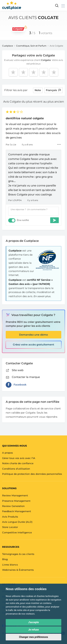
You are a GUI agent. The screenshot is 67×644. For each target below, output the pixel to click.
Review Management (15, 495)
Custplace (8, 46)
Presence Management (16, 501)
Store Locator (10, 527)
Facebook (16, 385)
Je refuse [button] (33, 630)
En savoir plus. (42, 296)
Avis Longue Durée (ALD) (17, 522)
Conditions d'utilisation (16, 469)
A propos (8, 453)
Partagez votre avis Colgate (33, 55)
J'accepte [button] (34, 622)
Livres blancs (10, 565)
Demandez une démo (33, 335)
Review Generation (13, 506)
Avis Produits (10, 517)
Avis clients (33, 18)
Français (54, 90)
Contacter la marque (23, 377)
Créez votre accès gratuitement (33, 345)
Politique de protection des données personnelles (32, 474)
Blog (5, 559)
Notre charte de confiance (18, 463)
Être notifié (23, 220)
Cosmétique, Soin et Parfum (31, 46)
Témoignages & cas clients (18, 554)
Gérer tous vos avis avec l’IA (19, 458)
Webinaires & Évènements (18, 570)
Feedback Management (17, 511)
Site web (15, 370)
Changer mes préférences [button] (33, 637)
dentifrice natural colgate (25, 118)
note (38, 90)
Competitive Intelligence (17, 532)
